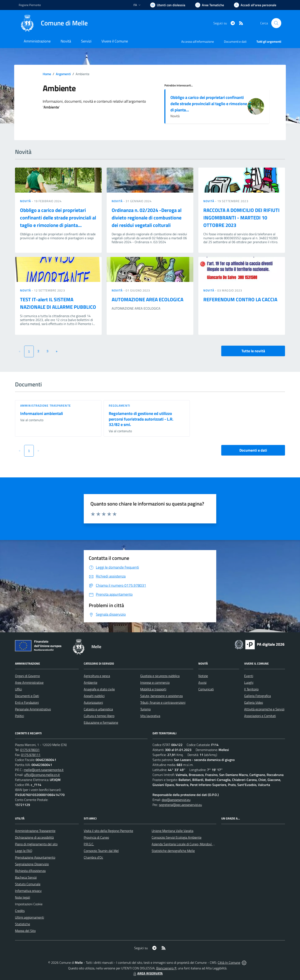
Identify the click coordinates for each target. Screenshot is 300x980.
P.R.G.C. (89, 844)
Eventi (249, 676)
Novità (26, 201)
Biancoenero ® (166, 968)
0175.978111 (31, 755)
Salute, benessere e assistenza (161, 696)
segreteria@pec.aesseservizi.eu (180, 805)
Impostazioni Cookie (29, 904)
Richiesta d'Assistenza (30, 871)
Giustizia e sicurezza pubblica (160, 676)
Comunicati (206, 689)
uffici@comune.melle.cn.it (42, 775)
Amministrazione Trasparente (35, 831)
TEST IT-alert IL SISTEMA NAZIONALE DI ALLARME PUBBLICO (58, 303)
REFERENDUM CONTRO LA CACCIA (240, 299)
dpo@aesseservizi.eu (176, 800)
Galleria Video (254, 702)
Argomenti (63, 74)
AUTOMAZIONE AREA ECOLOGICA (147, 299)
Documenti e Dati (27, 696)
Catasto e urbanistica (98, 709)
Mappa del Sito (25, 931)
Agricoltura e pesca (97, 676)
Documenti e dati (253, 450)
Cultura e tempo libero (99, 716)
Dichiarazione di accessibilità (34, 837)
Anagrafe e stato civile (99, 689)
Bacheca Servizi (26, 877)
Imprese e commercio (155, 682)
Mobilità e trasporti (153, 689)
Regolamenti (119, 405)
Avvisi (202, 682)
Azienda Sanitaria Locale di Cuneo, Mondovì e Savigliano (190, 844)
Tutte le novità (253, 351)
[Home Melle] (53, 23)
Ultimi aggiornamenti (29, 917)
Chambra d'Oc (93, 857)
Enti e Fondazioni (27, 702)
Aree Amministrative (29, 682)
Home (47, 74)
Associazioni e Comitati (260, 716)
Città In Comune (229, 963)
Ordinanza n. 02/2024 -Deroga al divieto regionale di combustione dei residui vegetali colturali (147, 218)
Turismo (145, 709)
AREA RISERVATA (147, 973)
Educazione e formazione (101, 722)
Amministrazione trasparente (46, 405)
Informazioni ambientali (42, 413)
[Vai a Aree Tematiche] (210, 5)
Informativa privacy (28, 891)
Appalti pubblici (94, 696)
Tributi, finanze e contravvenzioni (163, 702)
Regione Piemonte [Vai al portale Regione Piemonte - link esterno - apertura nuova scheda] (30, 5)
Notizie (203, 676)
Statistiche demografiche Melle (173, 851)
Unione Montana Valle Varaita (172, 831)
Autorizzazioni (93, 702)
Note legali (22, 897)
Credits (20, 911)
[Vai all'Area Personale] (255, 5)
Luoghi (249, 682)
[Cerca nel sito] (276, 23)
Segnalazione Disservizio (32, 864)
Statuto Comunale (28, 884)
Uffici (18, 689)
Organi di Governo (27, 676)
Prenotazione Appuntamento (35, 857)
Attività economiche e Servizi (264, 709)
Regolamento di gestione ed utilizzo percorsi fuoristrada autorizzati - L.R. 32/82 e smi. (141, 419)
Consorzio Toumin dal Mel (101, 851)
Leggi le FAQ (24, 851)
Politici (19, 716)
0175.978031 (30, 750)
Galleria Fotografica (257, 696)
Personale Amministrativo (33, 709)
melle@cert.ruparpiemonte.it (44, 770)
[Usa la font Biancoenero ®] (168, 5)
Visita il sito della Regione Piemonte (108, 831)
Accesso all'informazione (198, 42)
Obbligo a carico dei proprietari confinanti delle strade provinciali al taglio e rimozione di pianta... (209, 104)
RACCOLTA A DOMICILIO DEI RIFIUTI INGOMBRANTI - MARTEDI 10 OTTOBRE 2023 (241, 218)
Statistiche (22, 924)
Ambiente (91, 682)
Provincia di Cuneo (96, 837)
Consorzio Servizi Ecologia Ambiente (177, 837)
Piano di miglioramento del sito (36, 844)
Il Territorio (251, 689)
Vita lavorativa (150, 716)
